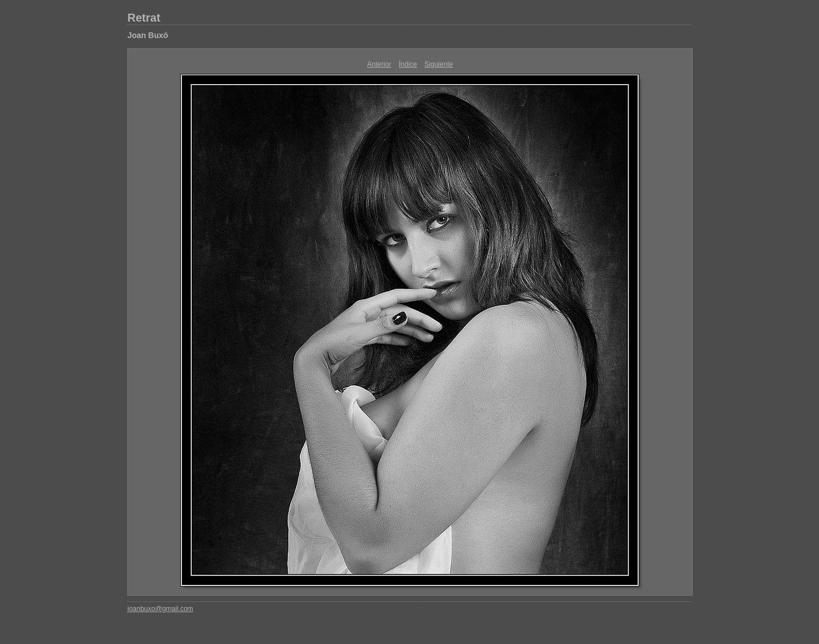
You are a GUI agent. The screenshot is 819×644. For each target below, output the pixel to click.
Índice (408, 64)
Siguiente (439, 64)
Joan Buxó (148, 35)
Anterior (379, 64)
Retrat (144, 18)
